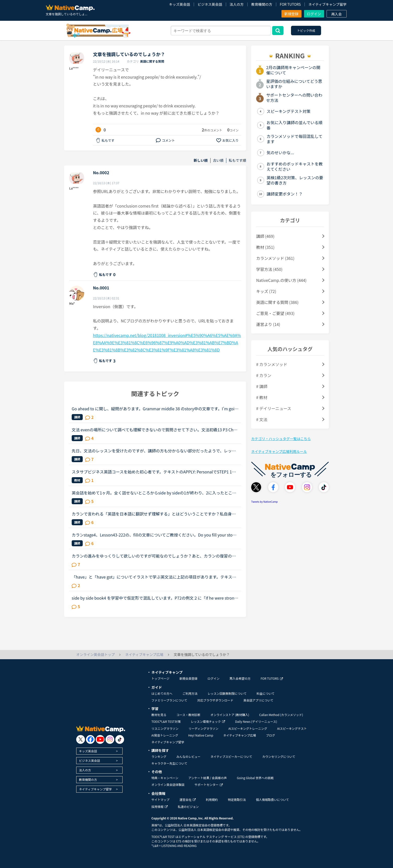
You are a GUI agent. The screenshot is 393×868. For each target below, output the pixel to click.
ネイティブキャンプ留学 (327, 4)
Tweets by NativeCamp (264, 502)
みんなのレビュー (188, 756)
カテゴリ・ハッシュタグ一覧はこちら (281, 439)
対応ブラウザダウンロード (215, 700)
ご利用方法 (190, 693)
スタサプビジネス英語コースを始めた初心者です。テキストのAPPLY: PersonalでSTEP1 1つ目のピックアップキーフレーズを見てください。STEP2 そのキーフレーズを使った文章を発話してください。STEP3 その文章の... (154, 472)
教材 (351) (265, 247)
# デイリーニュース (274, 408)
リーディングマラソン (203, 728)
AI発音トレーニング (165, 735)
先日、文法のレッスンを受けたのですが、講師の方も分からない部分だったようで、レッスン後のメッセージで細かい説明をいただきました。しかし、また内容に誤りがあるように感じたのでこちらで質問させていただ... (154, 451)
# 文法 (262, 419)
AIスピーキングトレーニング (248, 728)
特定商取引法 (237, 800)
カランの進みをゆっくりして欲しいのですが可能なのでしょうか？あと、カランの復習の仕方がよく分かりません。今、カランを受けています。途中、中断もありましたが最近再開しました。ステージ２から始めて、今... (154, 556)
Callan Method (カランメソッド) (281, 715)
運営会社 (188, 800)
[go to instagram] (110, 739)
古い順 (218, 160)
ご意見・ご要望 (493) (275, 313)
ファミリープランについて (169, 700)
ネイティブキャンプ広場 (240, 735)
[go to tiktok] (120, 739)
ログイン (314, 14)
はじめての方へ (162, 693)
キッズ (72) (266, 291)
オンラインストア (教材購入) (230, 715)
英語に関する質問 (152, 61)
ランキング (159, 756)
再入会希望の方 (240, 678)
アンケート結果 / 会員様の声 (208, 778)
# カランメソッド (272, 364)
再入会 (337, 14)
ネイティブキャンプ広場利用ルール (279, 451)
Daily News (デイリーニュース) (256, 721)
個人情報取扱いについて (272, 800)
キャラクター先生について (169, 763)
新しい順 (201, 160)
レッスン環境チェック (208, 721)
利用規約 (212, 800)
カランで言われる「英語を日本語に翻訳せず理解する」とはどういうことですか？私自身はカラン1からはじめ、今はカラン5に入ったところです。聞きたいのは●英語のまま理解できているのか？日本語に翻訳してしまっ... (154, 514)
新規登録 (291, 14)
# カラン (264, 375)
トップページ (160, 678)
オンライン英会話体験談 (168, 785)
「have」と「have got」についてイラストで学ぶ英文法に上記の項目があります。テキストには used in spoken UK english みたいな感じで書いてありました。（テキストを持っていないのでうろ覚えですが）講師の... (154, 577)
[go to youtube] (100, 739)
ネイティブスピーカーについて (231, 756)
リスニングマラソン (165, 728)
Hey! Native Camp (201, 735)
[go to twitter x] (81, 739)
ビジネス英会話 (210, 4)
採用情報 (160, 807)
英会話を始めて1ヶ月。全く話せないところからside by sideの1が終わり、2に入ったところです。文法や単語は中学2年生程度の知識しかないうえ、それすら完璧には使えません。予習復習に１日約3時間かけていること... (155, 493)
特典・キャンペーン (165, 778)
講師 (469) (265, 236)
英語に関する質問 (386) (277, 302)
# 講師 (262, 386)
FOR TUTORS (290, 4)
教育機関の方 (262, 4)
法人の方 (237, 4)
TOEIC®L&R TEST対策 (166, 721)
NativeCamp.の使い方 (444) (281, 280)
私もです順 (237, 160)
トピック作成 (306, 30)
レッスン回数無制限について (227, 693)
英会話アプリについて (258, 700)
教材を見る (159, 715)
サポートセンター (209, 785)
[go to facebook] (90, 739)
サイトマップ (160, 800)
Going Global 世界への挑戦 (255, 778)
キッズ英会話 (179, 4)
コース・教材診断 (188, 715)
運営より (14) (268, 324)
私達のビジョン (188, 807)
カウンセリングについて (279, 756)
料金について (266, 693)
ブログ (270, 735)
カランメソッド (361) (275, 258)
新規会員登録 (188, 678)
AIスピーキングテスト (292, 728)
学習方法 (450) (269, 269)
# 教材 (262, 397)
